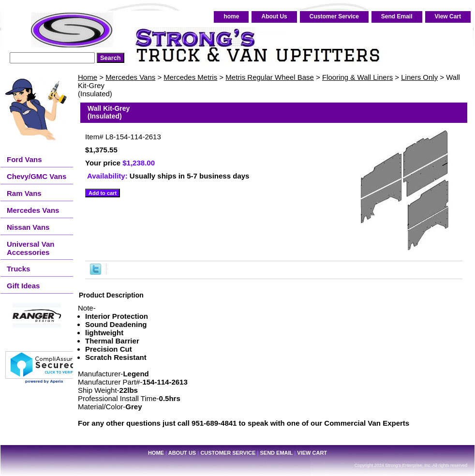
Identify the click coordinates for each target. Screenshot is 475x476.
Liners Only (419, 77)
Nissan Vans (28, 227)
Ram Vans (24, 193)
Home (88, 77)
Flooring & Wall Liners (357, 77)
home (231, 16)
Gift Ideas (23, 286)
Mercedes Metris (190, 77)
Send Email (397, 16)
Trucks (18, 269)
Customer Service (334, 16)
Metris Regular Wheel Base (270, 77)
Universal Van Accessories (30, 248)
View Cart (448, 16)
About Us (274, 16)
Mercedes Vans (130, 77)
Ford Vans (24, 159)
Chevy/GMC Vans (37, 176)
